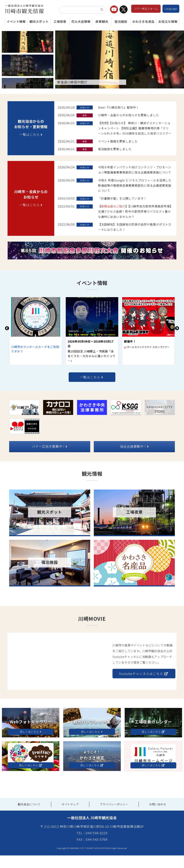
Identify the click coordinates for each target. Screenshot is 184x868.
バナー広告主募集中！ (50, 459)
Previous (28, 34)
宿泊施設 (121, 21)
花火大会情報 (81, 21)
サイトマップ (70, 817)
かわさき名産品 (143, 21)
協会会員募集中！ (134, 459)
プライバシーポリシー (114, 817)
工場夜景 (60, 21)
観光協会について (29, 817)
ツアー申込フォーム (146, 9)
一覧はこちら (31, 147)
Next (28, 97)
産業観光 (102, 21)
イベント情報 (16, 21)
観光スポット (39, 21)
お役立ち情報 (168, 21)
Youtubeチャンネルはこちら (143, 686)
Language (171, 9)
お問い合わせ (158, 817)
